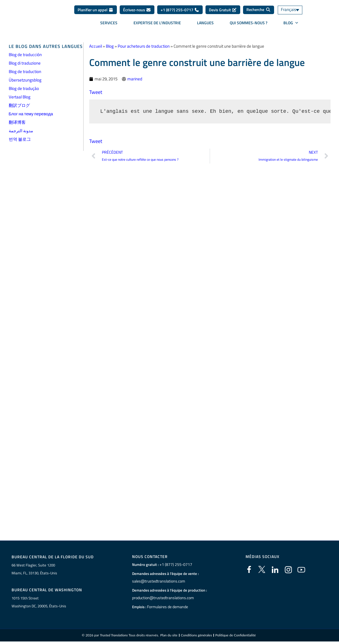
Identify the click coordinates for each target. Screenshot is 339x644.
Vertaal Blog (20, 97)
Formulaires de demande (167, 607)
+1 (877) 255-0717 (180, 10)
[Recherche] (259, 10)
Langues (205, 23)
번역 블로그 (20, 139)
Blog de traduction (25, 71)
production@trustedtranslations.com (162, 598)
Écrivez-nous (137, 10)
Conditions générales (196, 635)
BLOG (291, 23)
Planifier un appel (96, 10)
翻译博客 (17, 122)
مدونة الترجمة (21, 131)
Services (109, 23)
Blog (110, 46)
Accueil (96, 46)
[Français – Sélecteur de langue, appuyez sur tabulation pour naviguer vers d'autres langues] (294, 10)
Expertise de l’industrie (157, 23)
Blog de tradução (24, 88)
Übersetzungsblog (25, 80)
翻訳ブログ (19, 105)
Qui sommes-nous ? (249, 23)
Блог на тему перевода (31, 114)
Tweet (96, 92)
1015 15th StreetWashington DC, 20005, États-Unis (39, 602)
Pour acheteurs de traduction (144, 46)
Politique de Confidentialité (236, 635)
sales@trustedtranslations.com (157, 581)
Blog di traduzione (25, 63)
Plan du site (169, 635)
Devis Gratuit (223, 10)
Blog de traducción (25, 55)
